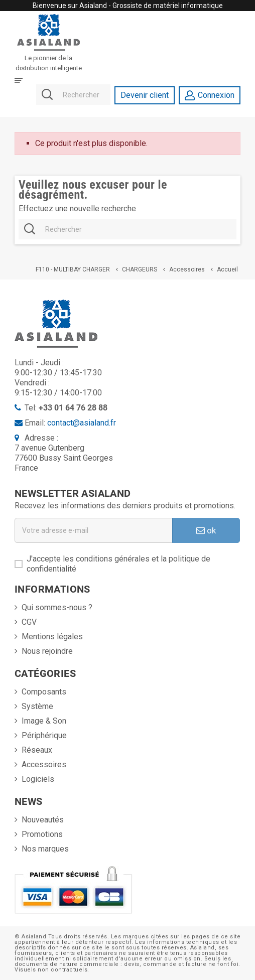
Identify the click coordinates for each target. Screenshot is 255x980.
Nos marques (45, 849)
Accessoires (44, 764)
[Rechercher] (73, 95)
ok (206, 530)
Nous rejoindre (47, 651)
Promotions (42, 834)
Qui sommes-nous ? (57, 607)
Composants (44, 692)
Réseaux (37, 750)
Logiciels (38, 779)
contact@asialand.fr (82, 423)
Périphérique (44, 735)
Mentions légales (52, 637)
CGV (29, 622)
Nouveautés (43, 820)
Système (37, 706)
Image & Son (44, 721)
